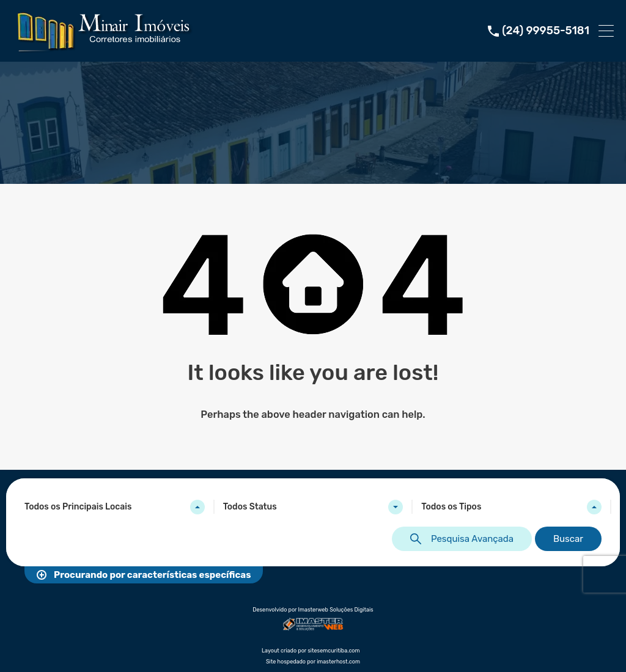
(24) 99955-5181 (546, 31)
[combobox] (115, 507)
